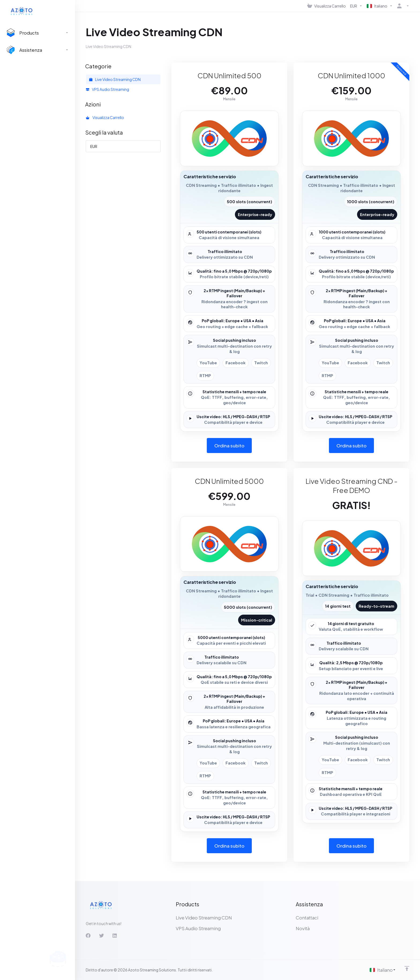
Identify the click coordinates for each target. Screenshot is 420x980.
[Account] (402, 6)
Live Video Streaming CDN (115, 79)
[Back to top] (407, 968)
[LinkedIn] (115, 936)
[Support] (37, 50)
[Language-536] (380, 6)
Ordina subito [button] (229, 446)
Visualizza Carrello (105, 117)
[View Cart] (327, 6)
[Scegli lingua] (383, 970)
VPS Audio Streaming (108, 89)
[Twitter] (102, 936)
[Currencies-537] (356, 6)
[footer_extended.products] (37, 33)
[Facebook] (88, 936)
